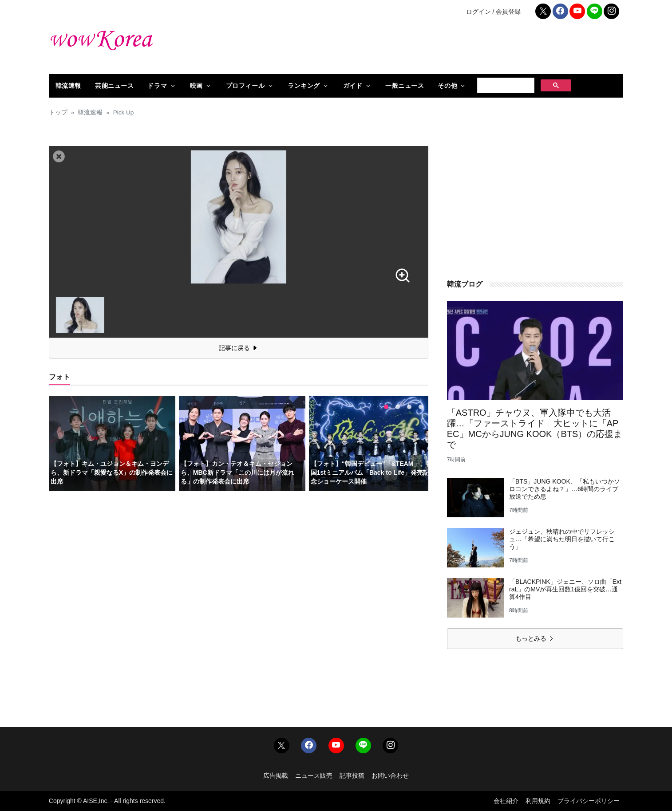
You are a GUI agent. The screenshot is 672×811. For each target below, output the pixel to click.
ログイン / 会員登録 (494, 12)
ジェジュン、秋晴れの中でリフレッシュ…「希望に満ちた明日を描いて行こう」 (562, 539)
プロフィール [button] (245, 86)
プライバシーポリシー (589, 801)
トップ (58, 112)
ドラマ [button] (157, 86)
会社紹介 (506, 801)
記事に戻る (238, 348)
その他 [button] (447, 86)
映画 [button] (196, 86)
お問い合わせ (390, 776)
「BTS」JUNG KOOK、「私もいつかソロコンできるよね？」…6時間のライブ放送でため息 (565, 489)
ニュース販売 (314, 776)
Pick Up (124, 112)
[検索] (505, 86)
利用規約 (538, 801)
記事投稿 (352, 776)
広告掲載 (276, 776)
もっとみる (535, 638)
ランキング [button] (304, 86)
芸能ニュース (114, 86)
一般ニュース (405, 86)
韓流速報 (68, 86)
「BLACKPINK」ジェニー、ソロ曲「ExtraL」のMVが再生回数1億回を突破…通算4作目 (565, 589)
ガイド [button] (353, 86)
